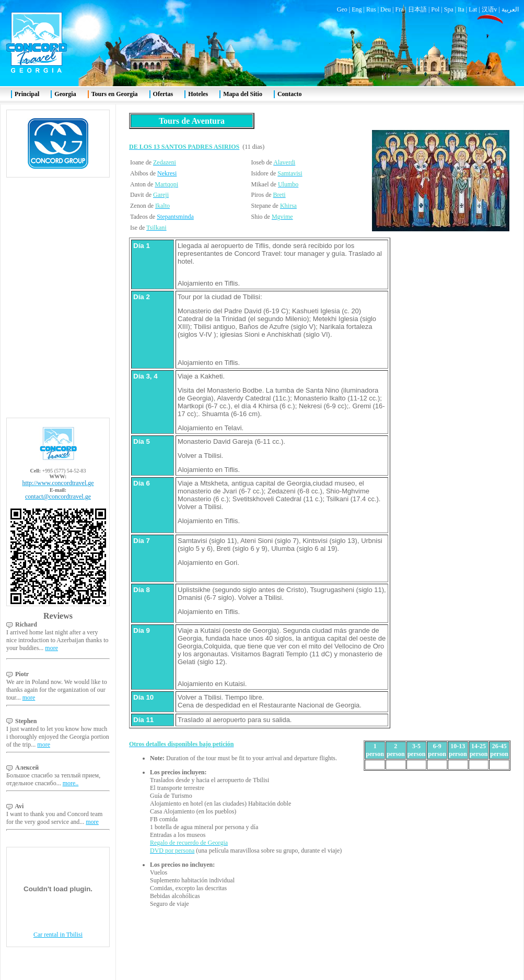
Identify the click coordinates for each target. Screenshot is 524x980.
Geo (342, 9)
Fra (399, 9)
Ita (461, 9)
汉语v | (492, 9)
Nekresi (167, 173)
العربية (510, 9)
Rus (371, 9)
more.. (71, 783)
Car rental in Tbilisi (58, 935)
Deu (386, 9)
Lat (473, 9)
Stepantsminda (175, 217)
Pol (435, 9)
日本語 (417, 9)
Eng (357, 9)
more (51, 648)
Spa (449, 9)
